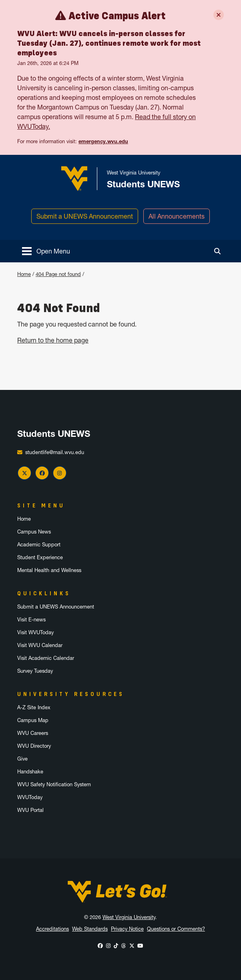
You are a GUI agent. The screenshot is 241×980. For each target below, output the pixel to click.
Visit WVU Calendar (40, 645)
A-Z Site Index (34, 707)
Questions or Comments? (176, 929)
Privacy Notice (127, 929)
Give (22, 759)
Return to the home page (53, 340)
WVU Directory (34, 746)
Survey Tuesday (35, 671)
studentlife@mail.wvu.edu (55, 452)
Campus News (34, 532)
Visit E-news (31, 620)
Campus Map (33, 720)
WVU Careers (33, 733)
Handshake (30, 772)
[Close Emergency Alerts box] (219, 15)
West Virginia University (129, 917)
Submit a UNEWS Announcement (85, 216)
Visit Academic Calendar (46, 658)
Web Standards (90, 929)
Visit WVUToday (35, 632)
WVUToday (30, 797)
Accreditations (52, 929)
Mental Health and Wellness (49, 570)
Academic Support (39, 545)
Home (24, 274)
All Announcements (177, 216)
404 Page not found (58, 274)
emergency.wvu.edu (103, 141)
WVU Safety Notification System (54, 784)
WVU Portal (30, 810)
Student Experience (40, 557)
